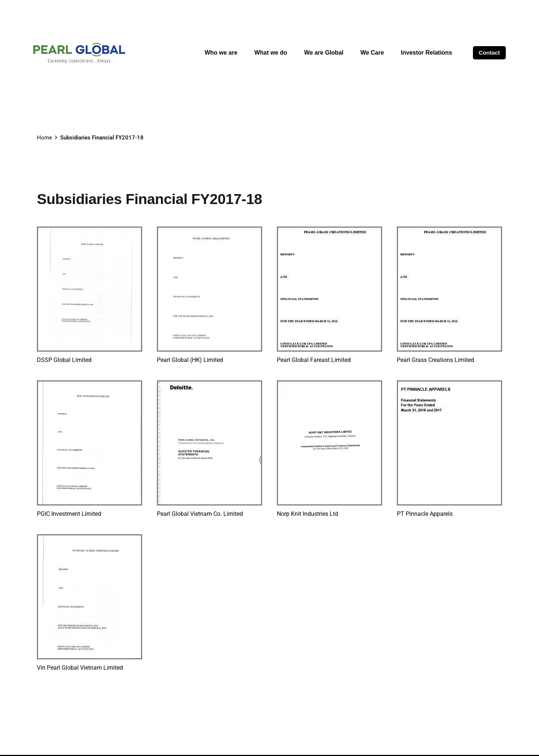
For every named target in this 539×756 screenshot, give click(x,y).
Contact (489, 53)
